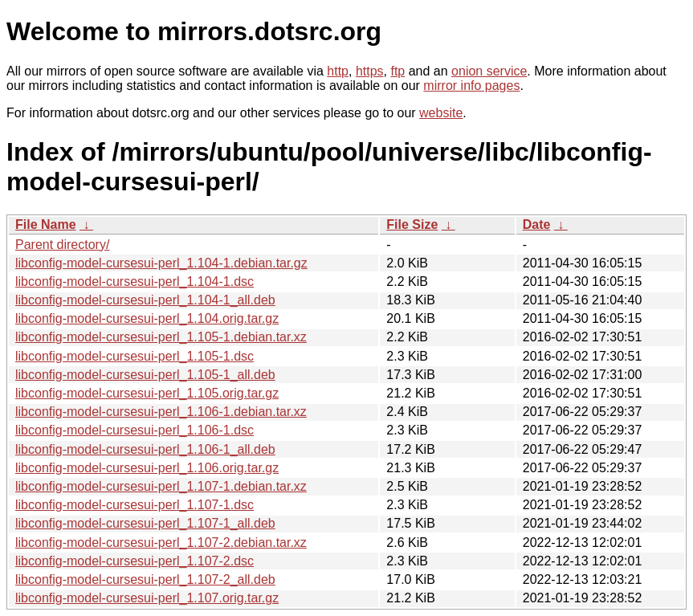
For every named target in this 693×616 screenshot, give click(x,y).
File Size (412, 224)
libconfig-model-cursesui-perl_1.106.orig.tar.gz (147, 468)
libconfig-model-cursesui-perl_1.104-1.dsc (135, 281)
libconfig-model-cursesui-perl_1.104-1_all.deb (145, 300)
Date (537, 224)
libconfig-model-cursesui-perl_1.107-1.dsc (135, 505)
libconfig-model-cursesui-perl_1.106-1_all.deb (145, 449)
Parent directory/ (62, 245)
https (370, 71)
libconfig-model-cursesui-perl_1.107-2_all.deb (145, 579)
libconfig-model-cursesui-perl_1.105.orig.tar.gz (147, 393)
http (338, 71)
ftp (397, 71)
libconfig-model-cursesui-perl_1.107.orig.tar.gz (147, 598)
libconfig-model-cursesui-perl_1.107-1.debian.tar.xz (161, 486)
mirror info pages (471, 86)
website (441, 113)
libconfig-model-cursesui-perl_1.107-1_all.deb (145, 523)
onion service (489, 71)
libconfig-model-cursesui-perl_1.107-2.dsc (135, 561)
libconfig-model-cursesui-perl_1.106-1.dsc (135, 430)
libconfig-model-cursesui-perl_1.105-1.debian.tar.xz (161, 337)
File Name (46, 224)
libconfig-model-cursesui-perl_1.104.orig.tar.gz (147, 318)
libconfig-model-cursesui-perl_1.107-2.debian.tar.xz (161, 543)
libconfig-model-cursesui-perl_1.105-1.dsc (135, 356)
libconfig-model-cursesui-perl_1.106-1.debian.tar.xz (161, 412)
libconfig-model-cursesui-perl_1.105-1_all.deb (145, 375)
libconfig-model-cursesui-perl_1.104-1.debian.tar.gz (161, 263)
